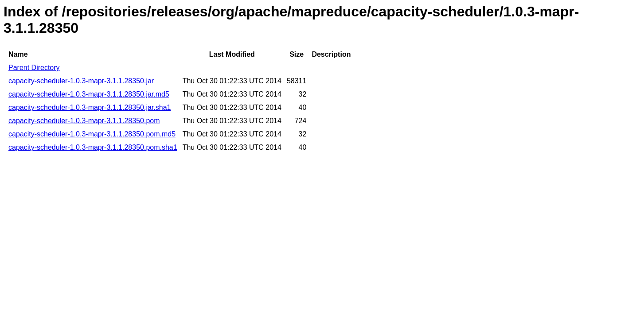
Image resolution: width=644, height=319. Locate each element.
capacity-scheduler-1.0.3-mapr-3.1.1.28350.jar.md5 (89, 94)
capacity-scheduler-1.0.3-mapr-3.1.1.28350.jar (81, 81)
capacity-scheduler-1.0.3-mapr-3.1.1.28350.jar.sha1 (90, 107)
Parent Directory (34, 68)
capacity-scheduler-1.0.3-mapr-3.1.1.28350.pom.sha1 (93, 147)
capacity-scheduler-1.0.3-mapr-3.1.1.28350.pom (84, 121)
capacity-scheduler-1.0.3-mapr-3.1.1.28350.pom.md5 (92, 134)
